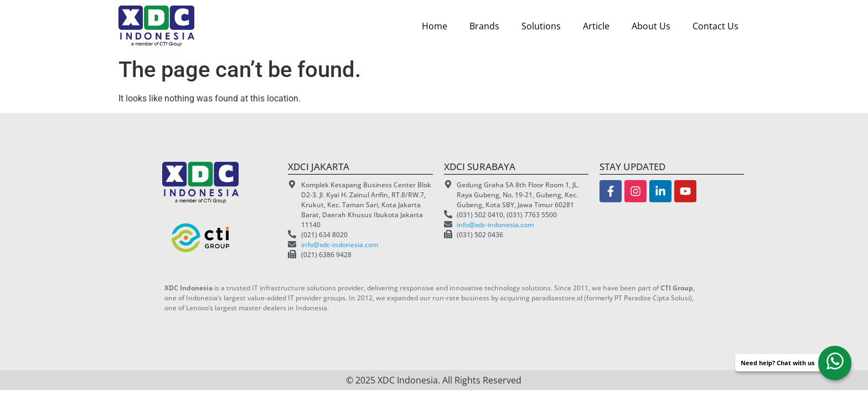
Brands (484, 26)
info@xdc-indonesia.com (340, 245)
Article (596, 26)
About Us (651, 26)
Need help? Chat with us (777, 363)
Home (435, 26)
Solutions (541, 26)
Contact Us (715, 26)
